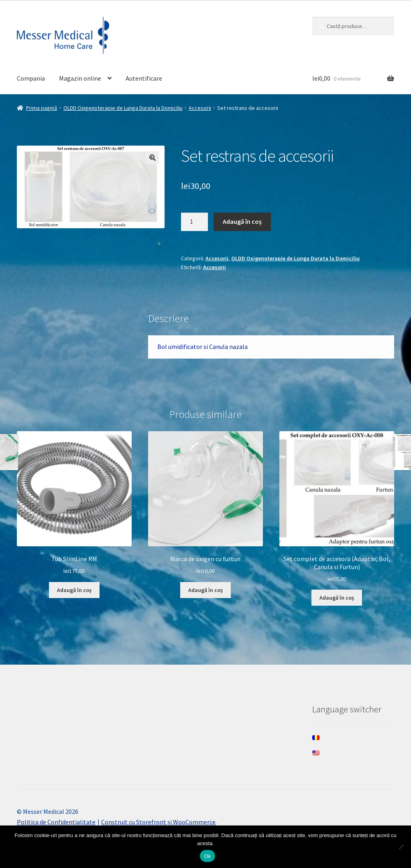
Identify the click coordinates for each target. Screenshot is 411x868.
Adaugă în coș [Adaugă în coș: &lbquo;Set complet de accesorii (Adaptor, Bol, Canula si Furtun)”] (337, 598)
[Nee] (401, 847)
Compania (31, 78)
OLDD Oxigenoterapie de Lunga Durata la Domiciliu (123, 108)
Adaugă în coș (242, 221)
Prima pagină (42, 108)
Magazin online (80, 78)
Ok (207, 856)
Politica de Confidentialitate (56, 822)
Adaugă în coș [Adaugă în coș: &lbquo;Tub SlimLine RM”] (74, 590)
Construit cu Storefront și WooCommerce (158, 822)
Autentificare (144, 78)
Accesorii (200, 108)
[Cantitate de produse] (195, 222)
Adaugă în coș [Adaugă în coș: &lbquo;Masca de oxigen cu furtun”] (205, 590)
